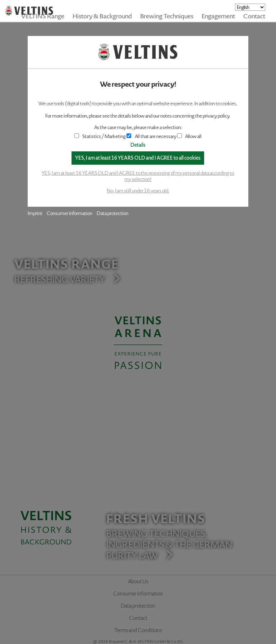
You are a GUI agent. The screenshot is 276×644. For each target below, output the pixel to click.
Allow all (189, 136)
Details (138, 145)
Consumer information (70, 213)
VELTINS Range (43, 16)
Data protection (112, 213)
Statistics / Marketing (100, 136)
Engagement (218, 16)
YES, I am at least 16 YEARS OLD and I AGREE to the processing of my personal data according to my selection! (138, 176)
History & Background (102, 16)
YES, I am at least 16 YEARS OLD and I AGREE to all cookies (138, 158)
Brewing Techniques (167, 16)
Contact (254, 16)
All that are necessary (151, 136)
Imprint (35, 213)
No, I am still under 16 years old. (138, 191)
